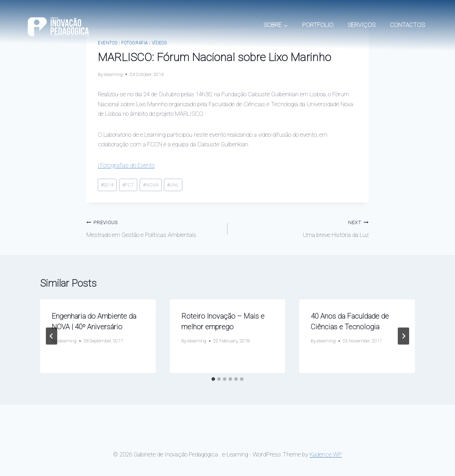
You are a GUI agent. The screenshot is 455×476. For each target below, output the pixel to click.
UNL (173, 185)
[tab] (213, 379)
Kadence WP (326, 454)
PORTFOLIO (318, 25)
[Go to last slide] (52, 336)
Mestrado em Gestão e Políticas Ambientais (154, 228)
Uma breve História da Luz (301, 228)
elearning (113, 74)
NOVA (151, 185)
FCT (128, 185)
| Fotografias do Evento (126, 165)
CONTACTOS (407, 25)
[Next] (403, 336)
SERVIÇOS (362, 25)
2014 (107, 185)
